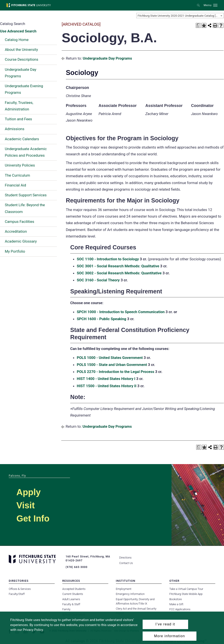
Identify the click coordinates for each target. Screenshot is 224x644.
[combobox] (180, 16)
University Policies (20, 165)
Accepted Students (74, 589)
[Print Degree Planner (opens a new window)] (198, 25)
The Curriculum (17, 175)
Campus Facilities (19, 222)
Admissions (15, 129)
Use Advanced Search (18, 31)
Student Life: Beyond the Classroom (25, 208)
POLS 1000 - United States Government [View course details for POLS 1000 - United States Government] (110, 358)
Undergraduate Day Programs (21, 73)
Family (66, 609)
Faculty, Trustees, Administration (19, 106)
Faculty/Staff (17, 594)
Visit (26, 505)
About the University (21, 50)
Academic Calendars (22, 139)
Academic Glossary (21, 241)
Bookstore (176, 599)
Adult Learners (71, 599)
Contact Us (126, 563)
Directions (125, 558)
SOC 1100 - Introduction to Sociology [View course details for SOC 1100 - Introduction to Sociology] (108, 259)
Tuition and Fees (18, 119)
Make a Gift (176, 604)
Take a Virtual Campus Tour (186, 589)
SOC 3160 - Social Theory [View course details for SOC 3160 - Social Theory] (98, 280)
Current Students (73, 594)
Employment (124, 589)
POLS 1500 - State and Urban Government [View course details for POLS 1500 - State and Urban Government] (112, 365)
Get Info (33, 518)
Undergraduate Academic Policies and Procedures (26, 152)
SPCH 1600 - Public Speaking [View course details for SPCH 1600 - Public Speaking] (101, 319)
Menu (208, 5)
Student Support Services (26, 195)
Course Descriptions (22, 59)
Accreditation (16, 231)
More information (169, 636)
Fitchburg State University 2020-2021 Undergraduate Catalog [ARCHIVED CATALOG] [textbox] (181, 16)
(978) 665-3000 (77, 567)
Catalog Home (17, 40)
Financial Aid (15, 185)
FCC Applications (180, 609)
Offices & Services (20, 589)
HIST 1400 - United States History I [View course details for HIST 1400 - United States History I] (106, 379)
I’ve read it (165, 624)
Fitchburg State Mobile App (186, 594)
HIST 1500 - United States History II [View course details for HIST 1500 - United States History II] (107, 386)
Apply (29, 492)
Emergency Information (130, 594)
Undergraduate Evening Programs (24, 89)
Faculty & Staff (71, 604)
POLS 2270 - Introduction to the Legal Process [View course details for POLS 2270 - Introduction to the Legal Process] (115, 372)
